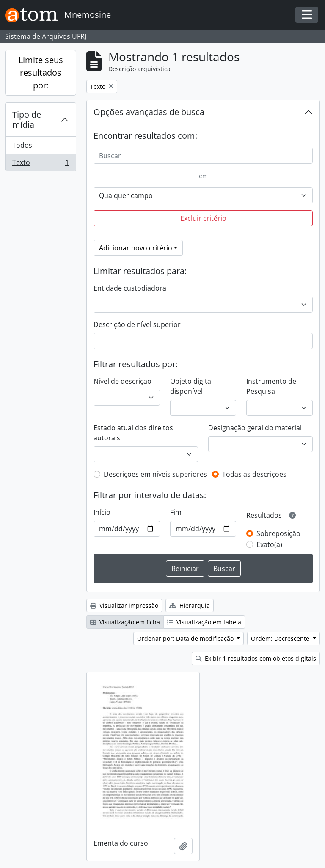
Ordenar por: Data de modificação (186, 639)
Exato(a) (269, 544)
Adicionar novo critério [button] (136, 248)
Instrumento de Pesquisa (271, 386)
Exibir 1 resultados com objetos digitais (256, 658)
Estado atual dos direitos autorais (133, 433)
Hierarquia (190, 606)
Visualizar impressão (124, 606)
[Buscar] (203, 156)
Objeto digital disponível (191, 386)
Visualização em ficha (125, 622)
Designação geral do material (255, 428)
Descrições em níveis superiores (155, 474)
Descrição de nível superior (137, 324)
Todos (22, 145)
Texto (40, 164)
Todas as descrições (254, 474)
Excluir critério (203, 218)
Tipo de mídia (27, 119)
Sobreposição (278, 533)
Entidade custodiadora (130, 288)
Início (102, 512)
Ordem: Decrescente (281, 639)
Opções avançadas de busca (149, 112)
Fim (176, 512)
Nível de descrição (123, 381)
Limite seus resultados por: (41, 73)
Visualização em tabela (204, 622)
